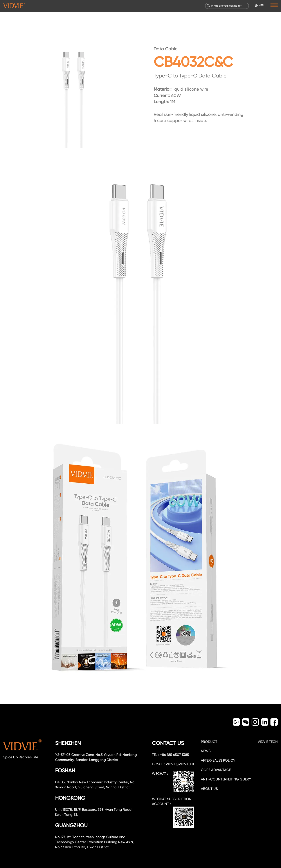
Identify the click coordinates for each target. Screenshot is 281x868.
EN (257, 5)
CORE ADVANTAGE (216, 770)
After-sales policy (218, 760)
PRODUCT (209, 742)
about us (209, 789)
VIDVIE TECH (268, 742)
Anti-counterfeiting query (226, 779)
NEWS (206, 751)
